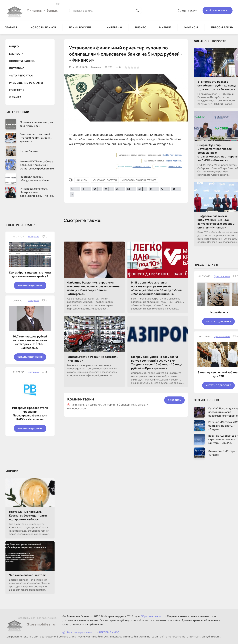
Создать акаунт (188, 10)
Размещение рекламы (26, 83)
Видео (14, 46)
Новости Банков (43, 27)
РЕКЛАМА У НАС (109, 632)
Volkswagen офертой (105, 180)
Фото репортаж (21, 75)
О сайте (15, 97)
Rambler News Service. (172, 155)
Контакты (17, 90)
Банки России (80, 27)
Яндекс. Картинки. (174, 161)
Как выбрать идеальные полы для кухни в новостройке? (30, 274)
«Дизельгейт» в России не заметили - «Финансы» (94, 359)
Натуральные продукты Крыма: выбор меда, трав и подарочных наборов (28, 516)
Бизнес (141, 27)
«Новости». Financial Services (139, 180)
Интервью (114, 27)
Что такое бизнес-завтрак (27, 575)
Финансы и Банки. (43, 8)
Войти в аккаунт (218, 10)
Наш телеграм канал (78, 632)
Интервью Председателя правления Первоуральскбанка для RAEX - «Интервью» (30, 414)
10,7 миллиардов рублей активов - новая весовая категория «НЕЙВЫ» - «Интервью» (30, 342)
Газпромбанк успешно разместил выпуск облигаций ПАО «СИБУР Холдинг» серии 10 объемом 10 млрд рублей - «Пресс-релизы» (157, 362)
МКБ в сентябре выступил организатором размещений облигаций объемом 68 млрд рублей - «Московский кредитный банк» (157, 288)
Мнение (165, 27)
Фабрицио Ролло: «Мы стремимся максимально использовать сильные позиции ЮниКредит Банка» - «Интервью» (93, 288)
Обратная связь (151, 616)
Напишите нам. (175, 167)
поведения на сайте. (142, 167)
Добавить (174, 400)
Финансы (191, 27)
